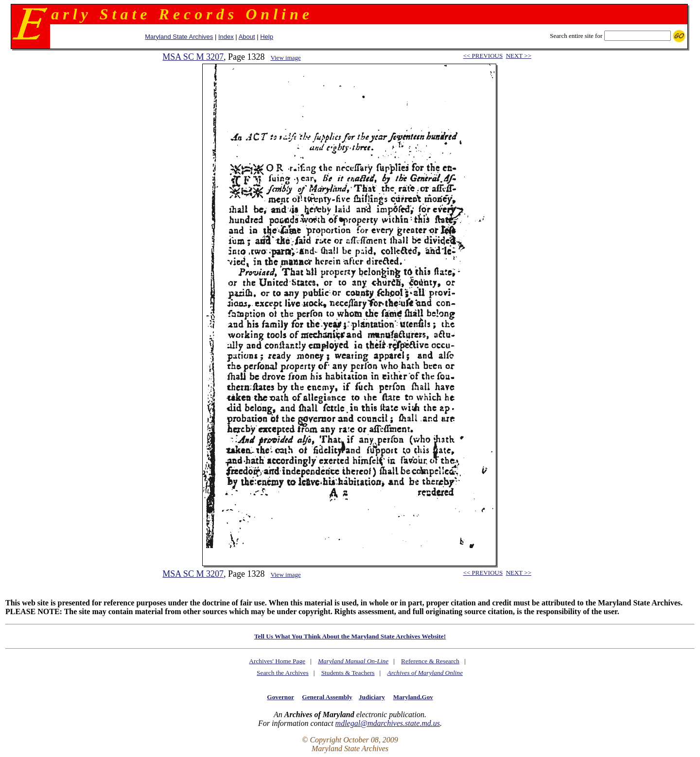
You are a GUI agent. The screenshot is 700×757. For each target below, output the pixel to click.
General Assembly (327, 697)
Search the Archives (283, 673)
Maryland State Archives (179, 37)
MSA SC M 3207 (193, 57)
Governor (280, 697)
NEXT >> (519, 56)
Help (267, 37)
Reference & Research (430, 661)
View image (285, 58)
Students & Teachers (348, 673)
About (247, 37)
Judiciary (372, 697)
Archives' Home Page (277, 661)
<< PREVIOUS (483, 56)
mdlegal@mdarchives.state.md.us (388, 723)
